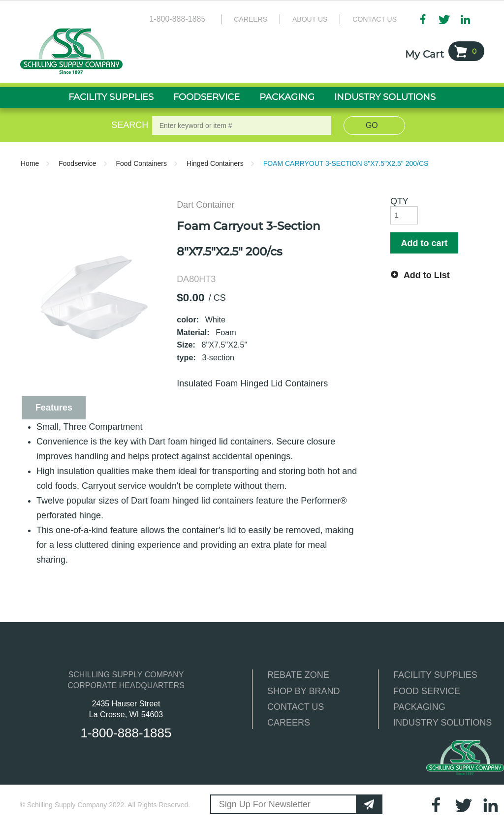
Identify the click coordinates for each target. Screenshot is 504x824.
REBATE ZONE (298, 675)
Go (372, 125)
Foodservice (77, 163)
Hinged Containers (215, 163)
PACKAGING (419, 707)
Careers (251, 19)
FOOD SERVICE (427, 691)
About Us (310, 19)
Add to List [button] (427, 275)
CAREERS (289, 723)
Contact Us (375, 19)
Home (30, 163)
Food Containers (141, 163)
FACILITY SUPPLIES (435, 675)
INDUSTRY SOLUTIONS (442, 723)
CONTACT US (296, 707)
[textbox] (242, 126)
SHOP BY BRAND (303, 691)
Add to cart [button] (424, 243)
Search (128, 125)
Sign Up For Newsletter (265, 804)
